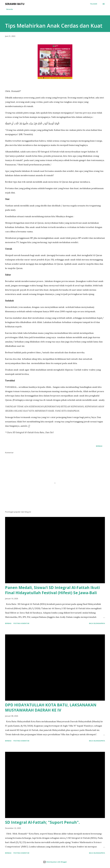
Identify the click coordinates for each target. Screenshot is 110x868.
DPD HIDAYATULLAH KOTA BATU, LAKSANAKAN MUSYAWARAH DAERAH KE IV (51, 707)
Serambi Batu (15, 4)
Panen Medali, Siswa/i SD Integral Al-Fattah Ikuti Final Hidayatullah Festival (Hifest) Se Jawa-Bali (52, 590)
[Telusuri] (94, 4)
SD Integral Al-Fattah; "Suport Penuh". (42, 822)
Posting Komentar (21, 623)
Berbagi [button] (99, 446)
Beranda (10, 9)
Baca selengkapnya (97, 623)
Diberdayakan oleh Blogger (55, 862)
